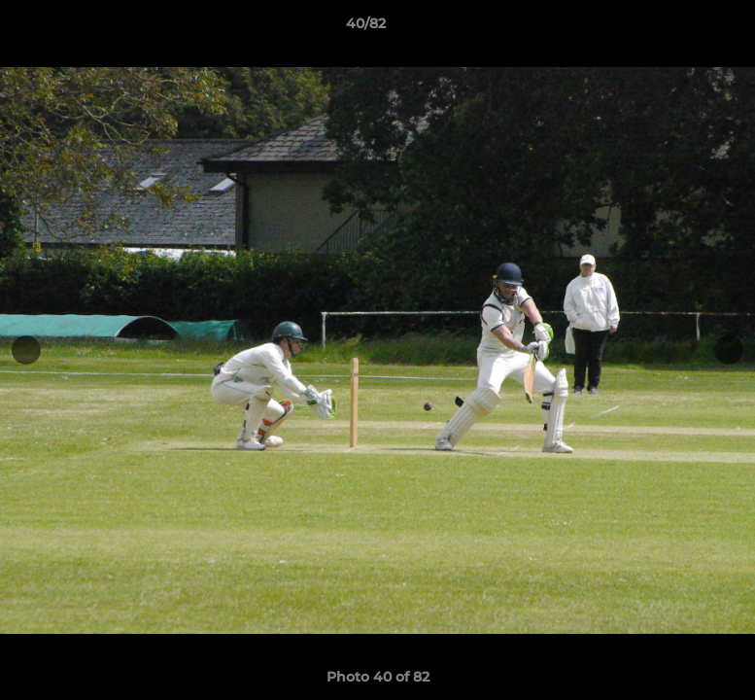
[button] (673, 28)
